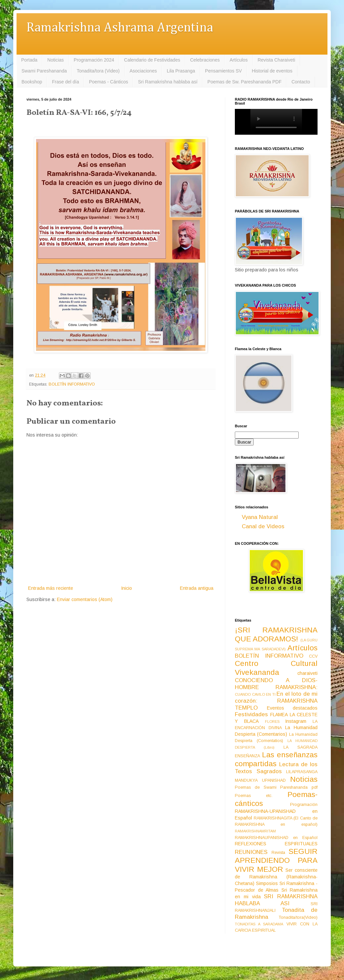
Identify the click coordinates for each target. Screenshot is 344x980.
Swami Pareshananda (44, 71)
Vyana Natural (260, 517)
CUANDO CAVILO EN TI (255, 694)
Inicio (127, 588)
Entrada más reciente (51, 588)
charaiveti (307, 673)
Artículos (238, 60)
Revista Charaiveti (277, 60)
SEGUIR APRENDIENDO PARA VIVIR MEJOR (276, 860)
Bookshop (32, 82)
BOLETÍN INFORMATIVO (72, 384)
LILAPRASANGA (302, 772)
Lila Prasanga (181, 71)
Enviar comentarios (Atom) (85, 599)
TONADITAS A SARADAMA (259, 924)
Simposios (267, 883)
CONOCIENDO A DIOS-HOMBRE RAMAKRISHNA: (276, 684)
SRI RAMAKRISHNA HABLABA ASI (276, 900)
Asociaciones (143, 71)
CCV (313, 656)
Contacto (301, 82)
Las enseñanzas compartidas (276, 759)
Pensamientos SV (223, 71)
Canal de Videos (263, 526)
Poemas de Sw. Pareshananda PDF (244, 82)
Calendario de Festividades (152, 60)
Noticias (56, 60)
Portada (29, 60)
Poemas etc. (254, 796)
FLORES (272, 722)
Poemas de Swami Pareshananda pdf (276, 787)
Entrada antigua (197, 588)
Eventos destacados (292, 708)
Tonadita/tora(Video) (298, 917)
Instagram (296, 721)
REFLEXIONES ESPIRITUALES (276, 844)
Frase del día (65, 82)
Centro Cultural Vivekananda (276, 668)
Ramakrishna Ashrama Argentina (120, 28)
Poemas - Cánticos (108, 82)
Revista (278, 853)
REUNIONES (251, 852)
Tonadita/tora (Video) (98, 71)
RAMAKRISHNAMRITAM (255, 831)
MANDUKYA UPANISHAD (260, 780)
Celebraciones (205, 60)
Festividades (251, 714)
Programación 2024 (94, 60)
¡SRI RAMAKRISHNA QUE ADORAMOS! (276, 634)
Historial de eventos (272, 71)
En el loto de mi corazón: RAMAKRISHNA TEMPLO (276, 701)
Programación (304, 805)
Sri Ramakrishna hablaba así (168, 82)
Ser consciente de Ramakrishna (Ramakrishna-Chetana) (276, 877)
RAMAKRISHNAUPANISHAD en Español (276, 838)
